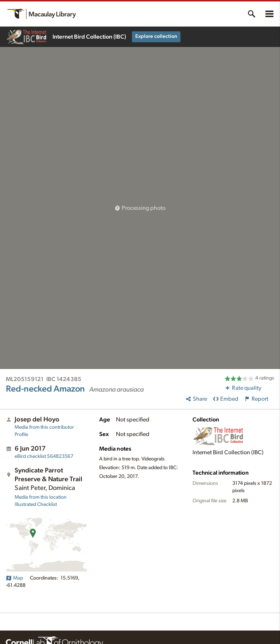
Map (14, 578)
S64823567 (44, 456)
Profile (21, 435)
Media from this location (41, 497)
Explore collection (156, 36)
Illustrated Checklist (36, 504)
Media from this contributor (44, 427)
